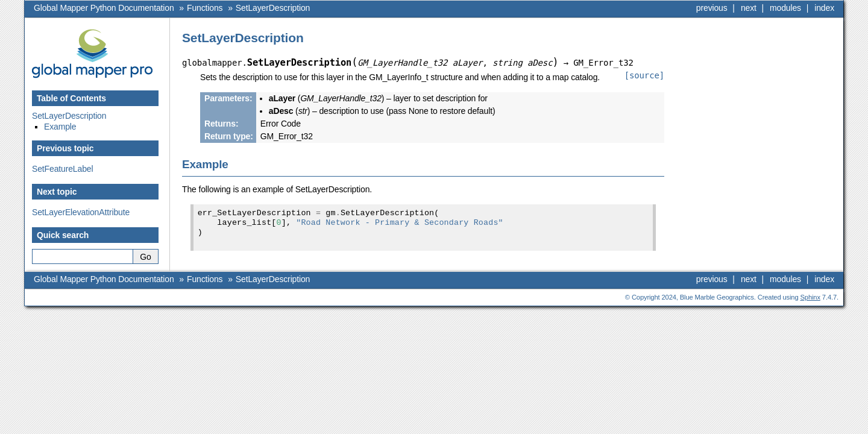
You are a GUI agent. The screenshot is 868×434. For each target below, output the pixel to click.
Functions (205, 8)
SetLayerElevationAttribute (81, 212)
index (824, 8)
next (749, 8)
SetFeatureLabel (62, 169)
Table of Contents (71, 98)
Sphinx (810, 297)
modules (785, 8)
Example (60, 127)
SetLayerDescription (273, 8)
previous (712, 8)
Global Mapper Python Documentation (104, 8)
